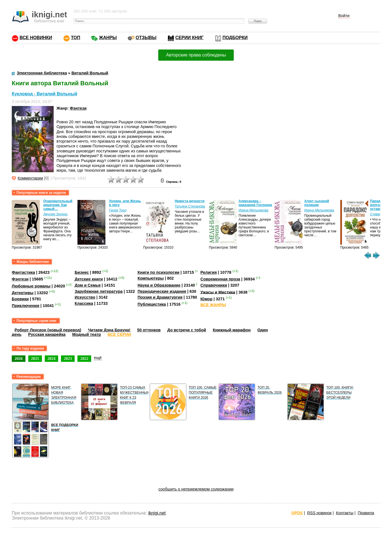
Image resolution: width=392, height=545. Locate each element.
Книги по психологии (159, 272)
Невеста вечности (190, 201)
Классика (84, 303)
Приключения (26, 306)
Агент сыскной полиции (317, 203)
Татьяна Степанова (190, 206)
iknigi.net (157, 513)
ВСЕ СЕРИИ (119, 334)
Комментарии (30, 178)
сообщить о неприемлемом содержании (196, 489)
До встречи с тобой (187, 330)
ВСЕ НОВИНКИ (36, 38)
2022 (84, 358)
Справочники (214, 285)
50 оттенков (149, 330)
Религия (209, 272)
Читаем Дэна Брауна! (109, 330)
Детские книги (89, 279)
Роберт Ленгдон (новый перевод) (48, 330)
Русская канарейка (47, 334)
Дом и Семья (88, 285)
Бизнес (82, 272)
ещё (98, 358)
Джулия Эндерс (56, 214)
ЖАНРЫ (108, 38)
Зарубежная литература (99, 291)
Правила (366, 513)
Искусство (85, 297)
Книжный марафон (232, 330)
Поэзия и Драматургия (160, 297)
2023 (68, 358)
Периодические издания (162, 291)
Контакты (345, 513)
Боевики (20, 299)
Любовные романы (31, 286)
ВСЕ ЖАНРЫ (213, 305)
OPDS (297, 513)
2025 (35, 358)
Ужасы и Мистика (218, 292)
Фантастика (23, 272)
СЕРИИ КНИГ (189, 38)
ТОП (76, 38)
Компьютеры (151, 278)
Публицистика (152, 304)
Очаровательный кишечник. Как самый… (58, 205)
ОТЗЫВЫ (146, 38)
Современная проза (220, 279)
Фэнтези (78, 108)
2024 (52, 358)
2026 (19, 358)
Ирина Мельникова (253, 210)
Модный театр (86, 334)
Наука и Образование (159, 285)
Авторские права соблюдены (196, 55)
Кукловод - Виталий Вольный (44, 94)
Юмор (206, 299)
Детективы (23, 293)
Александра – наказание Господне (255, 203)
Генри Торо (118, 210)
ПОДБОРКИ (235, 38)
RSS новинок (319, 513)
